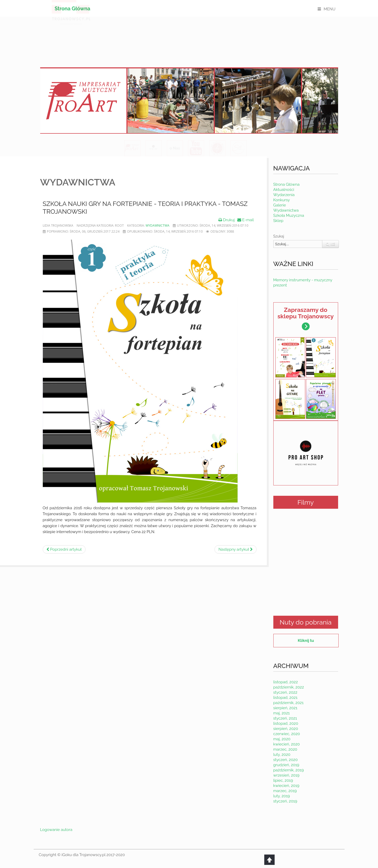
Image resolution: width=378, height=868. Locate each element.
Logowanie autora (56, 830)
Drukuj (227, 220)
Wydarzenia (284, 195)
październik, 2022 (289, 687)
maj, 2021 (282, 713)
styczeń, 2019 (285, 801)
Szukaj (279, 236)
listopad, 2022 (286, 682)
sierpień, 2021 (285, 708)
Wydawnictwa (158, 225)
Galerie (280, 205)
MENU (329, 9)
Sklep (278, 221)
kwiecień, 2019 (286, 786)
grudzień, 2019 (286, 765)
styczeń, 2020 (286, 760)
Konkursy (282, 200)
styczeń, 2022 (285, 692)
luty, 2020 (282, 755)
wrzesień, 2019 (286, 775)
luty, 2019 (282, 796)
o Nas (175, 148)
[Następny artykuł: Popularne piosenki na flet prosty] (235, 549)
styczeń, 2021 (285, 718)
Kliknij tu (306, 641)
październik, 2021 (288, 703)
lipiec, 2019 (283, 780)
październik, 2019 (289, 770)
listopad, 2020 (286, 723)
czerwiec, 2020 (287, 734)
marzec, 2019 (285, 791)
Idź (331, 244)
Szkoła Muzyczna (289, 216)
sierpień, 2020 (286, 729)
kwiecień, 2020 (287, 744)
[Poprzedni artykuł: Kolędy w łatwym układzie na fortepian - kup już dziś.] (64, 549)
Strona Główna (73, 9)
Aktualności (284, 190)
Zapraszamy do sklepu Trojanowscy (306, 318)
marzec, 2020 (285, 749)
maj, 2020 (282, 739)
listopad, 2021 (286, 698)
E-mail (246, 220)
